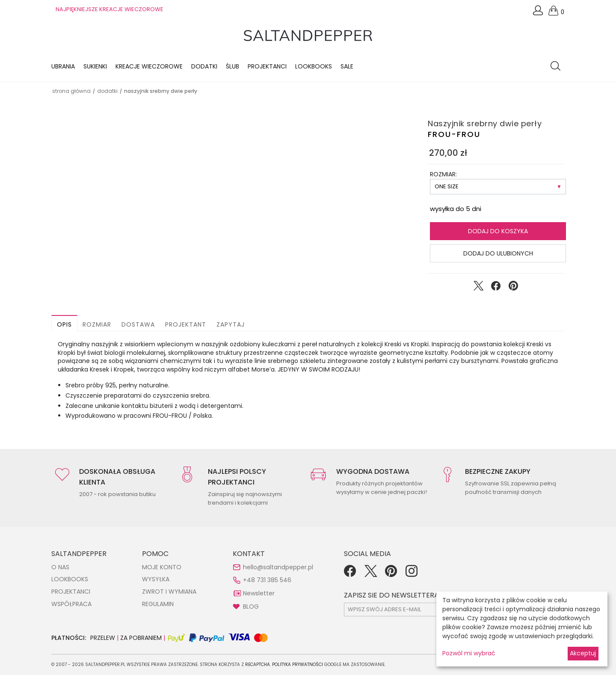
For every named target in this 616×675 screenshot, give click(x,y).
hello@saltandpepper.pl (278, 567)
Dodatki (204, 66)
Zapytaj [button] (231, 324)
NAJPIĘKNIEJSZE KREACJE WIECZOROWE (110, 9)
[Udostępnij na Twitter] (478, 288)
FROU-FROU (454, 134)
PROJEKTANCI (71, 592)
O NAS (60, 567)
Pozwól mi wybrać (469, 653)
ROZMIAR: (443, 174)
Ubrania (63, 66)
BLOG (251, 607)
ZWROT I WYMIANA (169, 592)
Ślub (232, 66)
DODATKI (107, 91)
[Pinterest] (391, 574)
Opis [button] (64, 324)
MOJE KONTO (162, 567)
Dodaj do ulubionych (498, 253)
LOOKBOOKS (314, 66)
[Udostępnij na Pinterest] (513, 288)
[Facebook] (350, 574)
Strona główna (71, 91)
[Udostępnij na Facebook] (496, 288)
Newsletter (259, 593)
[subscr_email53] (419, 610)
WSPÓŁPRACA (71, 604)
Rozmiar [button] (97, 324)
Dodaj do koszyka (498, 231)
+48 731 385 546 (267, 580)
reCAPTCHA (258, 665)
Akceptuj (583, 653)
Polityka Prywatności (298, 665)
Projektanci (267, 66)
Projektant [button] (186, 324)
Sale (347, 66)
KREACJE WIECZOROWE (149, 66)
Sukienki (95, 66)
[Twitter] (370, 574)
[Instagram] (412, 574)
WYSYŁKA (156, 579)
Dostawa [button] (138, 324)
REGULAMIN (158, 604)
